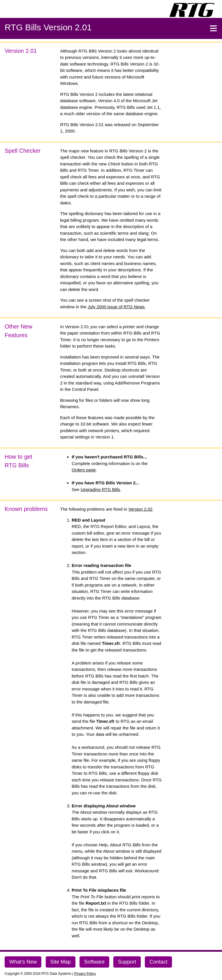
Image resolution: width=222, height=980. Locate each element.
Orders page (84, 470)
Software (94, 962)
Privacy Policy (85, 974)
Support (127, 962)
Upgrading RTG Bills (100, 489)
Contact (158, 962)
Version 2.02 (140, 509)
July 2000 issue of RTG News (116, 307)
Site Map (61, 962)
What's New (23, 962)
